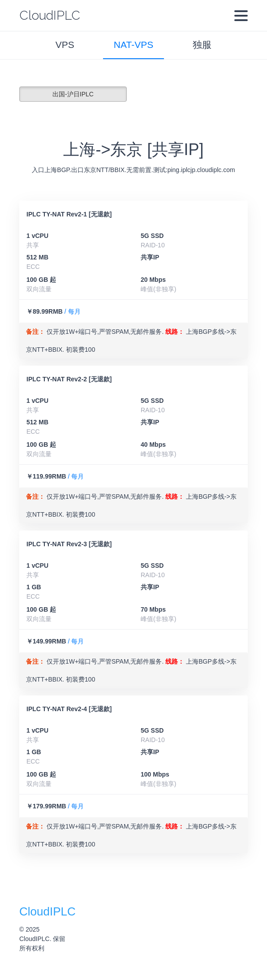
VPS (65, 45)
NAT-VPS (133, 45)
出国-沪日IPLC (73, 94)
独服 (202, 45)
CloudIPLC (50, 15)
